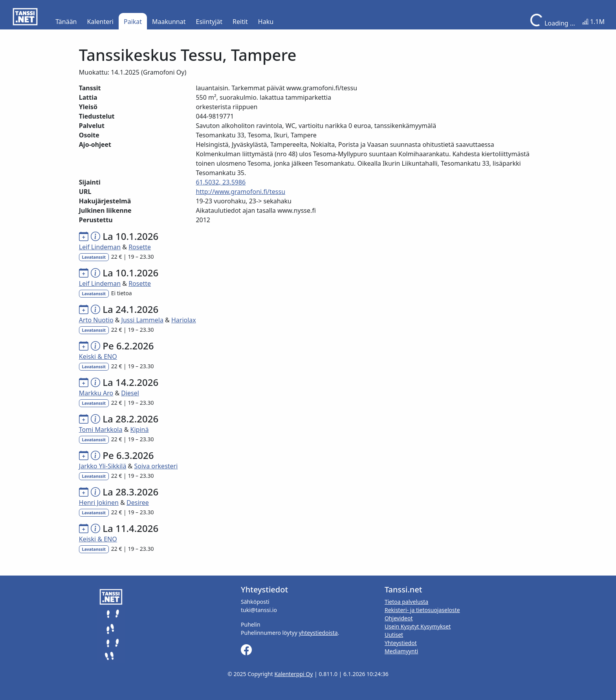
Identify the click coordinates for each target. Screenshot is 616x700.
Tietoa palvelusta (406, 602)
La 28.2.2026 (130, 419)
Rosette (140, 247)
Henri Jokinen (99, 503)
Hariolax (184, 320)
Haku (266, 22)
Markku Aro (96, 393)
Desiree (138, 503)
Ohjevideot (399, 618)
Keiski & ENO (98, 356)
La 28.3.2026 (130, 492)
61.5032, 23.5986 (221, 182)
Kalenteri (100, 22)
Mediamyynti (401, 651)
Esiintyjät (209, 22)
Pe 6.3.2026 (128, 455)
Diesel (130, 393)
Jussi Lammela (142, 320)
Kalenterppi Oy (293, 674)
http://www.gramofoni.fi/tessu (240, 192)
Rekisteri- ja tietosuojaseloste (422, 610)
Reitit (240, 22)
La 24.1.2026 (130, 309)
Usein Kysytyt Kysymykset (418, 626)
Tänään (66, 22)
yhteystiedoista (318, 633)
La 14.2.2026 (130, 382)
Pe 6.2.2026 (128, 346)
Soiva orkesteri (156, 466)
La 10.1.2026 (130, 236)
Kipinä (140, 430)
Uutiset (394, 635)
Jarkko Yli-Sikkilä (103, 466)
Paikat (133, 22)
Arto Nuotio (96, 320)
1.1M (593, 22)
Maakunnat (169, 22)
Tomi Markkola (101, 430)
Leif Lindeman (100, 247)
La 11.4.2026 (130, 528)
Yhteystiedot (401, 643)
